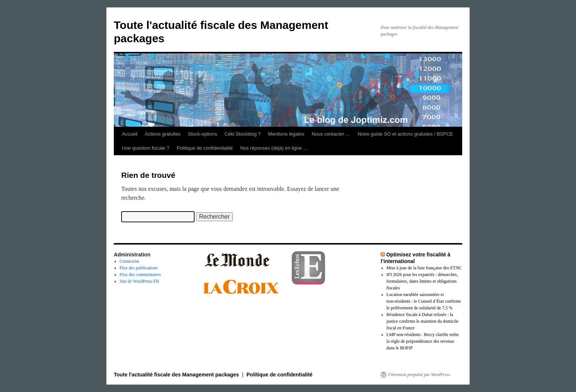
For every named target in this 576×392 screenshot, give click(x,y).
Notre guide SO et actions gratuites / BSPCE (405, 134)
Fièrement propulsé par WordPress (419, 375)
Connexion (130, 261)
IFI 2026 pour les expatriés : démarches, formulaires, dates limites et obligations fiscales (422, 281)
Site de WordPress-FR (139, 281)
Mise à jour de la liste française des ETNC (424, 268)
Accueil (130, 134)
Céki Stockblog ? (243, 134)
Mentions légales (286, 134)
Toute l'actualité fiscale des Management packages (177, 375)
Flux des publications (139, 268)
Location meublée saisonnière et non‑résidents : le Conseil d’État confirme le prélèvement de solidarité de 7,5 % (424, 301)
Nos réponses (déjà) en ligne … (274, 148)
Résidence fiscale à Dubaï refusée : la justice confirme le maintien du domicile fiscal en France (423, 321)
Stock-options (203, 134)
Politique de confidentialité (205, 148)
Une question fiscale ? (146, 148)
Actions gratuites (163, 134)
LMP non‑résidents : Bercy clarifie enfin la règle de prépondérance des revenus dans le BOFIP (423, 341)
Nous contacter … (331, 134)
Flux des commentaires (140, 275)
